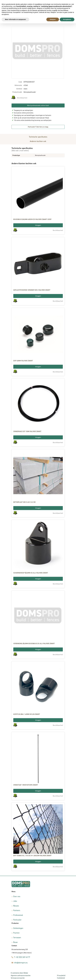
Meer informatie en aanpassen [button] (15, 19)
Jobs (15, 901)
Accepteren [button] (67, 19)
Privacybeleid (61, 975)
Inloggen (38, 225)
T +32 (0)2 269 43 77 (22, 957)
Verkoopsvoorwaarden (18, 978)
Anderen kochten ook (38, 141)
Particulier (17, 920)
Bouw (15, 942)
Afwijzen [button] (53, 19)
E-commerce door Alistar (19, 973)
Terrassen (17, 938)
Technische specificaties (38, 137)
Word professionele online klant (38, 105)
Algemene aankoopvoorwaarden (21, 975)
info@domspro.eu (21, 963)
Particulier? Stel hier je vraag (38, 127)
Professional (18, 915)
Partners (17, 910)
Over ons (17, 896)
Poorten (16, 933)
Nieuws (16, 906)
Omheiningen (18, 928)
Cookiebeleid (61, 978)
